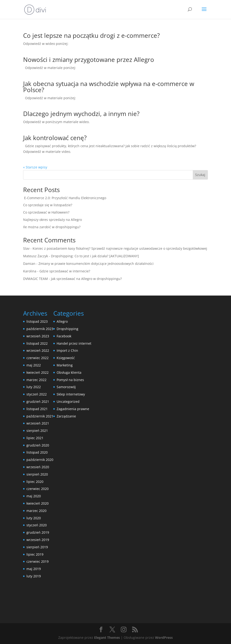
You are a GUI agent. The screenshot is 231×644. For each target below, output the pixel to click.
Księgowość (66, 358)
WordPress (164, 638)
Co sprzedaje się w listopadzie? (48, 205)
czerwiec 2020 (38, 489)
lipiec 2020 (35, 482)
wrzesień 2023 (38, 336)
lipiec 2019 (35, 554)
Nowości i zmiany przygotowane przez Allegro (89, 60)
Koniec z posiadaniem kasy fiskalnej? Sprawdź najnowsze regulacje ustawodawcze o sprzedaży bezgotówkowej (120, 248)
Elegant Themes (107, 638)
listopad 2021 (37, 409)
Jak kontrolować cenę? (55, 138)
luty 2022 (34, 387)
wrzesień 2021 (38, 423)
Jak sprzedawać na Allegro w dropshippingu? (86, 279)
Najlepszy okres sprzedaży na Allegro (52, 220)
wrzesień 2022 (38, 350)
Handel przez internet (74, 343)
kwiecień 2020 (38, 503)
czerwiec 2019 (38, 561)
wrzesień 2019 (38, 540)
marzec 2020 (36, 511)
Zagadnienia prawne (73, 409)
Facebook (64, 336)
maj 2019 (34, 569)
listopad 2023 (37, 321)
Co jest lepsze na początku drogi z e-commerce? (91, 35)
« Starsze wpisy (35, 167)
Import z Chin (67, 350)
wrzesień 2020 (38, 467)
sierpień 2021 (37, 431)
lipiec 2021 (35, 438)
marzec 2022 (36, 380)
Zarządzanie (66, 416)
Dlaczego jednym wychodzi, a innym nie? (81, 114)
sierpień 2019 (37, 547)
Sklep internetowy (71, 394)
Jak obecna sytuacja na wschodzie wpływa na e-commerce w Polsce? (109, 87)
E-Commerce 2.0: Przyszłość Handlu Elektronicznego (65, 198)
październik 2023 (40, 329)
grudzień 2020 (38, 445)
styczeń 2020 (37, 525)
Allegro (62, 321)
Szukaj (200, 175)
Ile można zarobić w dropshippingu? (52, 227)
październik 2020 (40, 460)
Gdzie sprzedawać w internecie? (65, 271)
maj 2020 (34, 496)
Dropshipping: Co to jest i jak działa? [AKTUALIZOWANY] (95, 256)
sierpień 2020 (37, 474)
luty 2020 (34, 518)
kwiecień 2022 (38, 372)
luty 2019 (34, 576)
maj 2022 (34, 365)
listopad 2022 (37, 343)
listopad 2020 (37, 452)
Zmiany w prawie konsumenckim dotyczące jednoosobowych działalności (96, 264)
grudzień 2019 (38, 532)
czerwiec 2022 (38, 358)
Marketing (65, 365)
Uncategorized (68, 401)
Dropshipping (67, 329)
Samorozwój (66, 387)
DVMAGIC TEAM (36, 279)
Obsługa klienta (69, 372)
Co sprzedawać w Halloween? (46, 212)
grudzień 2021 (38, 401)
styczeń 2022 (37, 394)
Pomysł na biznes (70, 380)
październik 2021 (40, 416)
